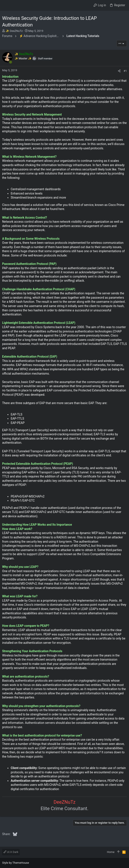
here (61, 209)
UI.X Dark (11, 852)
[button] (6, 5)
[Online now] (10, 62)
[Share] (119, 71)
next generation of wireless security (69, 169)
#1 (125, 71)
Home (111, 852)
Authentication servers (40, 723)
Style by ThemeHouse (16, 863)
